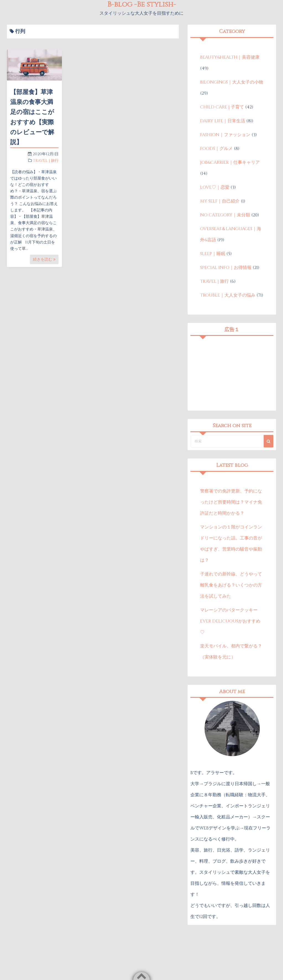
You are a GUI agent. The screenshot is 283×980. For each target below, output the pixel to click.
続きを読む (44, 259)
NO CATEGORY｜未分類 (225, 215)
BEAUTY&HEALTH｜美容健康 (230, 57)
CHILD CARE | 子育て (222, 107)
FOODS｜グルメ (216, 149)
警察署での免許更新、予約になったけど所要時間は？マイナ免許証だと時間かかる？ (231, 502)
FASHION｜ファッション (225, 135)
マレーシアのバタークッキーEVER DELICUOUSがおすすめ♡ (230, 621)
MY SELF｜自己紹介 (220, 201)
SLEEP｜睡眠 (213, 254)
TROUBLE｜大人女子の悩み (228, 295)
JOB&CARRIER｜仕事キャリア (230, 162)
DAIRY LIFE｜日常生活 (223, 121)
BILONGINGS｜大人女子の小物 (232, 82)
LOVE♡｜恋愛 (215, 187)
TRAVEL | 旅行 (46, 161)
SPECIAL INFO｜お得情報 (226, 268)
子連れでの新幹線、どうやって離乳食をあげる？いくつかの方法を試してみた (231, 585)
